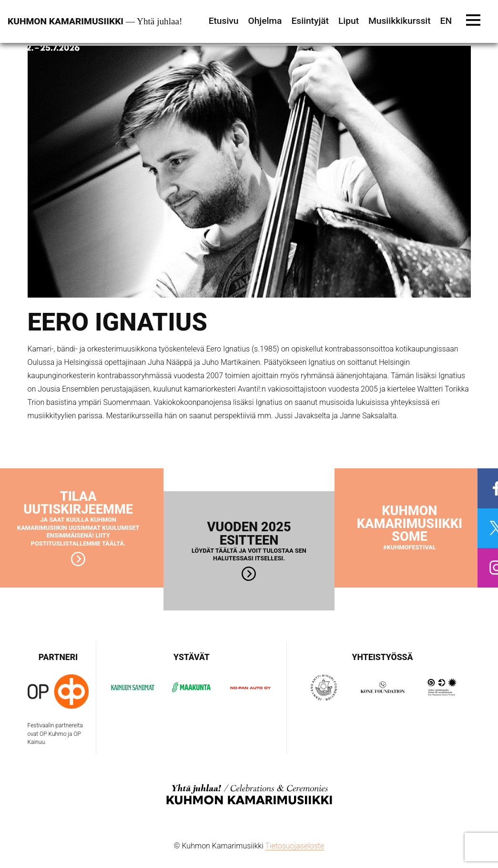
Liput (349, 21)
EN (446, 21)
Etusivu (224, 21)
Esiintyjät (310, 21)
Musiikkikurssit (400, 21)
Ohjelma (265, 21)
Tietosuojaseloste (295, 846)
